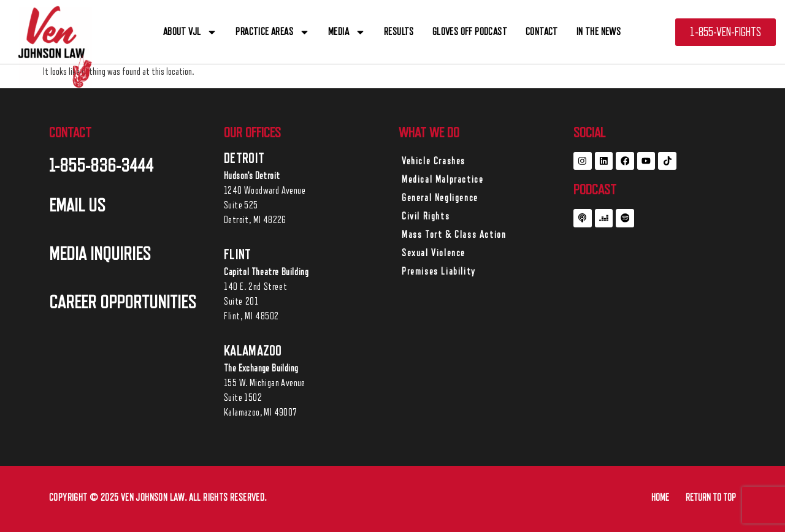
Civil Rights (426, 216)
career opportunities (123, 302)
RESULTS (399, 32)
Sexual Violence (434, 253)
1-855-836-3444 (101, 165)
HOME (660, 498)
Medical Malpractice (442, 180)
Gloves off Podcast (470, 32)
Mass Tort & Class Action (454, 235)
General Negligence (440, 198)
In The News (599, 32)
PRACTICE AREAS (273, 32)
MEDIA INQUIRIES (100, 254)
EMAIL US (77, 205)
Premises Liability (439, 272)
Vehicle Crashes (434, 161)
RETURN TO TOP (711, 498)
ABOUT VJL (190, 32)
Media (347, 32)
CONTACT (542, 32)
